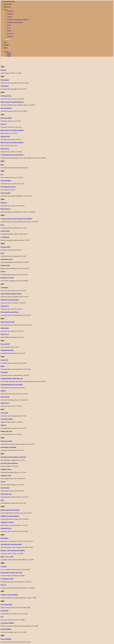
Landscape (10, 17)
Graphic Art (10, 36)
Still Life (9, 31)
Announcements (8, 4)
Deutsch (9, 56)
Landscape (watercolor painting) (15, 22)
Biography (6, 45)
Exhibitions (7, 39)
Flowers (9, 28)
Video (5, 42)
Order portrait (7, 7)
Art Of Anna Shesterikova (8, 1)
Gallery (6, 10)
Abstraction (10, 11)
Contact (6, 48)
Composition (10, 14)
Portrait (9, 25)
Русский (9, 53)
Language (6, 52)
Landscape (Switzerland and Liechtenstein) (18, 19)
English (9, 55)
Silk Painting (10, 34)
